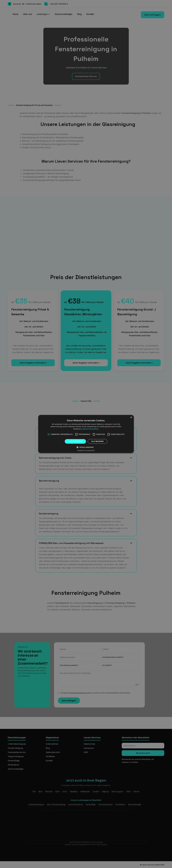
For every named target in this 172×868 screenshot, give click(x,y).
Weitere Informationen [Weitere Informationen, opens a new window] (91, 429)
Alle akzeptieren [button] (75, 441)
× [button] (131, 418)
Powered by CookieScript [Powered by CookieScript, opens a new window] (86, 450)
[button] (86, 447)
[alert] (86, 434)
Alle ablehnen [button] (97, 441)
